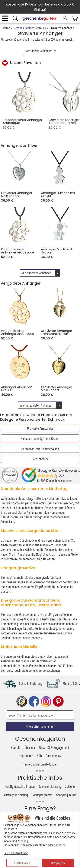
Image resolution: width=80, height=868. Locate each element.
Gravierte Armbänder (40, 428)
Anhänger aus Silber (19, 145)
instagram (46, 701)
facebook (34, 701)
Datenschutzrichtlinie (16, 853)
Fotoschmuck (40, 459)
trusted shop (22, 701)
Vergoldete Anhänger (21, 283)
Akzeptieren (58, 863)
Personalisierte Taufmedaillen (40, 449)
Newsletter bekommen (40, 726)
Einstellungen (22, 863)
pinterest (58, 701)
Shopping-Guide (66, 795)
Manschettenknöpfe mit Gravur (40, 438)
